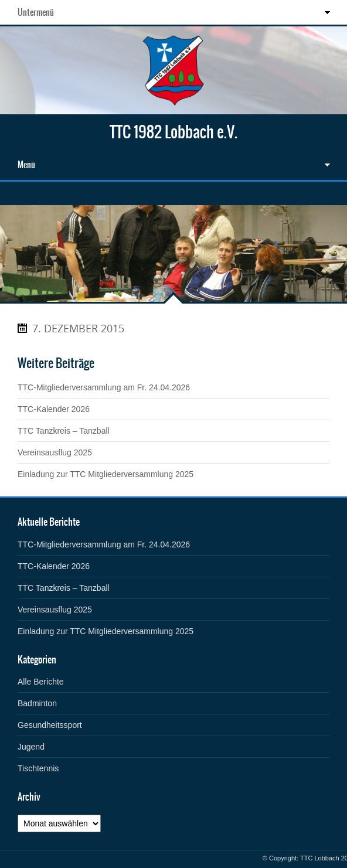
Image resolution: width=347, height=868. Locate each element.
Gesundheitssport (50, 725)
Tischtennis (38, 768)
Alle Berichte (41, 682)
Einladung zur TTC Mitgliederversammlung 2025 (106, 474)
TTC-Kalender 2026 (54, 409)
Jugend (31, 747)
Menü (26, 165)
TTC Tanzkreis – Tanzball (64, 431)
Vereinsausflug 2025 (55, 452)
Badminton (37, 703)
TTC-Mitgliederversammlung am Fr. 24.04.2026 (104, 387)
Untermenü (36, 12)
